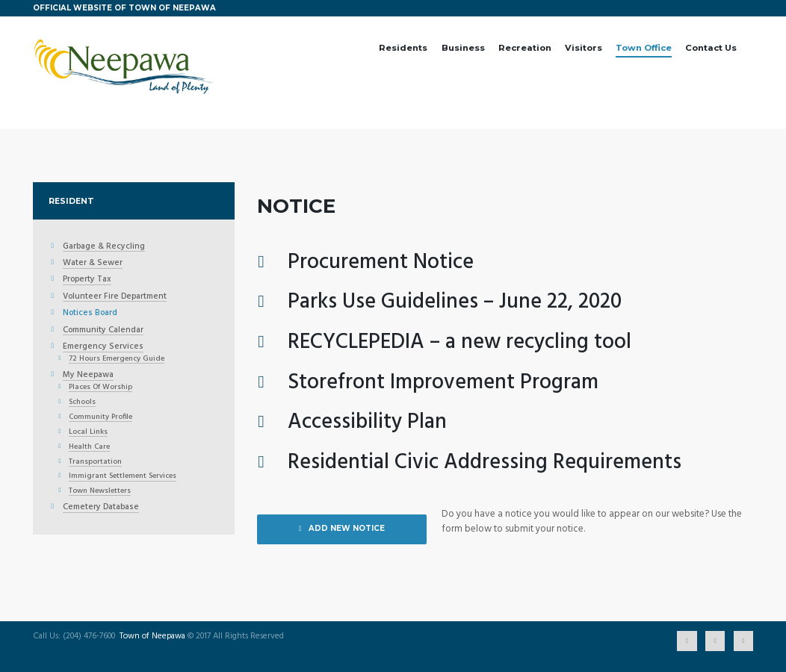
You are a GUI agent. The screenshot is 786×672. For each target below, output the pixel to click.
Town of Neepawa (152, 637)
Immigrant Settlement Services (123, 476)
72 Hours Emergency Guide (117, 359)
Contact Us (711, 48)
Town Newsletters (100, 491)
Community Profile (100, 417)
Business (463, 48)
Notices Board (90, 314)
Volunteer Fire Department (115, 297)
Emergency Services (103, 347)
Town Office (644, 48)
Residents (403, 48)
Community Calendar (103, 331)
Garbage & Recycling (104, 247)
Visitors (584, 48)
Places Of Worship (100, 388)
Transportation (95, 462)
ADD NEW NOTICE (347, 528)
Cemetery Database (101, 508)
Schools (82, 402)
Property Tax (87, 280)
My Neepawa (88, 376)
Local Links (88, 432)
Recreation (525, 48)
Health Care (89, 447)
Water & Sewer (93, 264)
